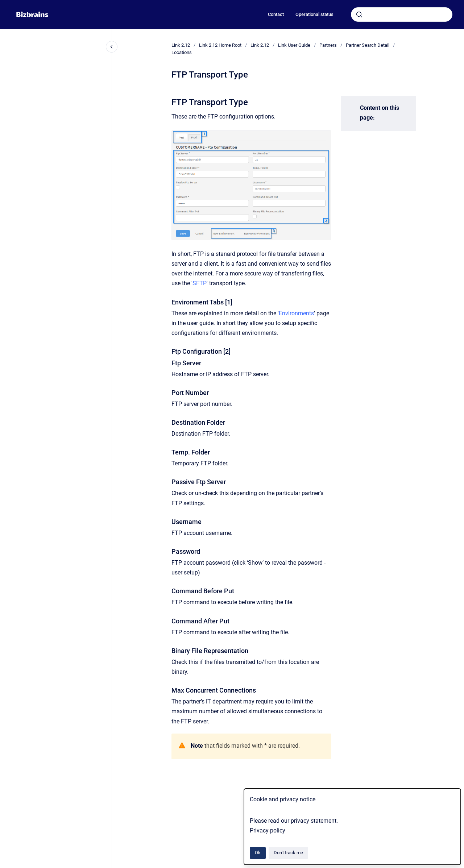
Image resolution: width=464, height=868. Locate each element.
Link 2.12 (181, 45)
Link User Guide (294, 45)
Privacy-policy (268, 830)
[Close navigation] (112, 47)
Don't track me (288, 853)
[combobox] (402, 14)
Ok (258, 853)
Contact (276, 14)
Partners (328, 45)
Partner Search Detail (368, 45)
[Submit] (359, 14)
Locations (182, 52)
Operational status (314, 14)
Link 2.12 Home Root (220, 45)
